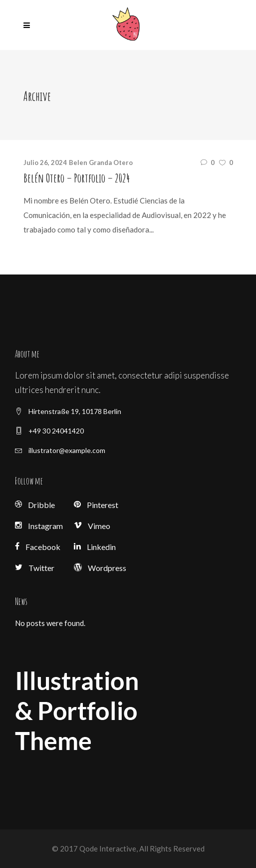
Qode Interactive (107, 848)
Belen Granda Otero (101, 162)
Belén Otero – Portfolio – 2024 (77, 178)
